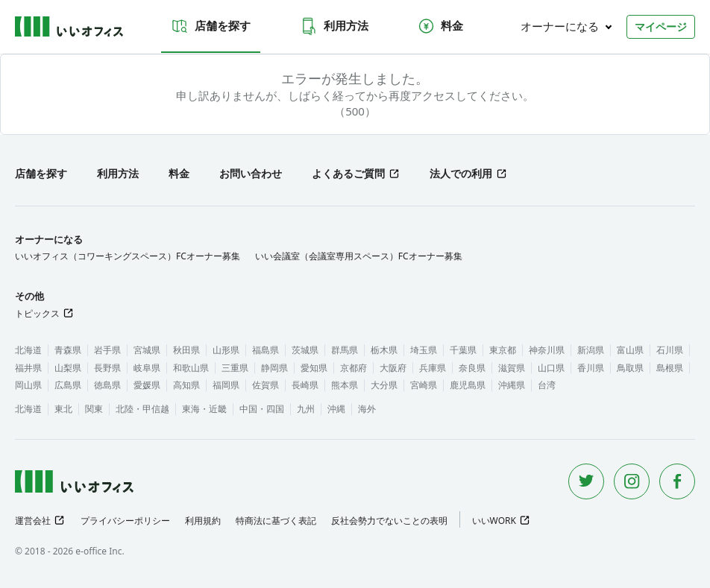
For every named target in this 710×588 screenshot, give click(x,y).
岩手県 (107, 350)
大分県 (384, 385)
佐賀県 (266, 385)
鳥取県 (630, 368)
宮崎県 (424, 385)
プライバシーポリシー (125, 521)
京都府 (354, 368)
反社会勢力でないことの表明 (389, 521)
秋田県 (186, 350)
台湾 (547, 385)
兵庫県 (433, 368)
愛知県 (314, 368)
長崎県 (305, 385)
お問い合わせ (251, 173)
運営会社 (33, 521)
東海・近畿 (204, 409)
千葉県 (463, 350)
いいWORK (494, 521)
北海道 (28, 350)
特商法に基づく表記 (276, 521)
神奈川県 (547, 350)
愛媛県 (147, 385)
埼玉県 (424, 350)
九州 (306, 409)
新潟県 (591, 350)
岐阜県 (147, 368)
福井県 (28, 368)
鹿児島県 (468, 385)
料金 (440, 26)
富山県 (630, 350)
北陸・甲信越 (142, 409)
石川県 (670, 350)
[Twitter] (586, 481)
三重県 (235, 368)
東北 (63, 409)
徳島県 (107, 385)
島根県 (670, 368)
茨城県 (305, 350)
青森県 (68, 350)
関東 (94, 409)
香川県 (591, 368)
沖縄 (336, 409)
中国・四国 (262, 409)
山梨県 (68, 368)
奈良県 (472, 368)
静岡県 (274, 368)
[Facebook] (677, 481)
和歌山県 (191, 368)
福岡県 (226, 385)
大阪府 (393, 368)
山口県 (551, 368)
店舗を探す (211, 26)
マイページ (661, 26)
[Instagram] (632, 481)
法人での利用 (461, 173)
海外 (367, 409)
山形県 (226, 350)
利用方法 (334, 26)
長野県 (107, 368)
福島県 (266, 350)
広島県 (68, 385)
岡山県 (28, 385)
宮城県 (147, 350)
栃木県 (384, 350)
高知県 (186, 385)
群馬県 (345, 350)
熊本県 (345, 385)
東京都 (503, 350)
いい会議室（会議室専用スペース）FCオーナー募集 (359, 256)
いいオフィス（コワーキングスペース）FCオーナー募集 (128, 256)
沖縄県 (512, 385)
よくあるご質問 (348, 173)
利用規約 (203, 521)
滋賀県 (512, 368)
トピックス (37, 313)
